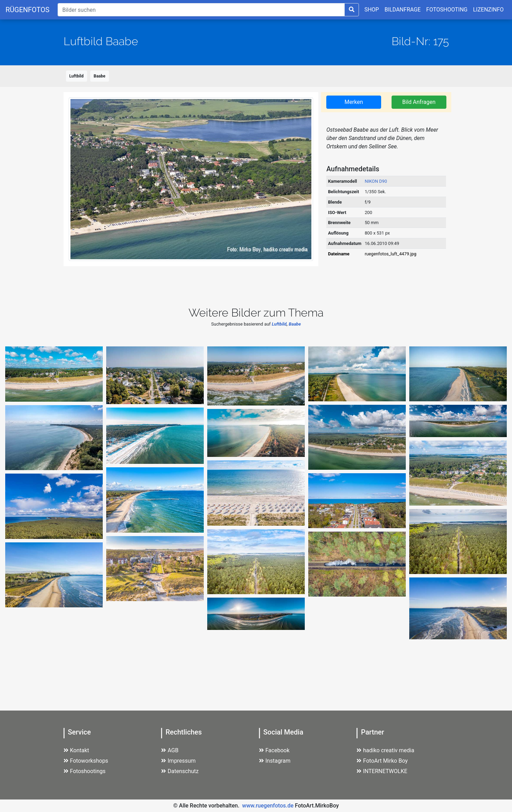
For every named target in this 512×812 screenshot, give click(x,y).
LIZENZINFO (488, 10)
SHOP (372, 10)
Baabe (100, 76)
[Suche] (201, 10)
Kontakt (76, 750)
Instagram (275, 761)
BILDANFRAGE (403, 10)
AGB (170, 750)
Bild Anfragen (419, 102)
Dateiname (339, 254)
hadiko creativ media (385, 750)
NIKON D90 (376, 181)
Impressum (178, 761)
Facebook (274, 750)
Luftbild (77, 76)
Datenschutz (180, 771)
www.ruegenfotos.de (268, 806)
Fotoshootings (85, 771)
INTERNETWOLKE (382, 771)
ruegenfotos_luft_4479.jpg (391, 254)
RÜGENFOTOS (27, 10)
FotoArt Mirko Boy (382, 761)
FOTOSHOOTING (447, 10)
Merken (354, 102)
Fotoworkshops (86, 761)
